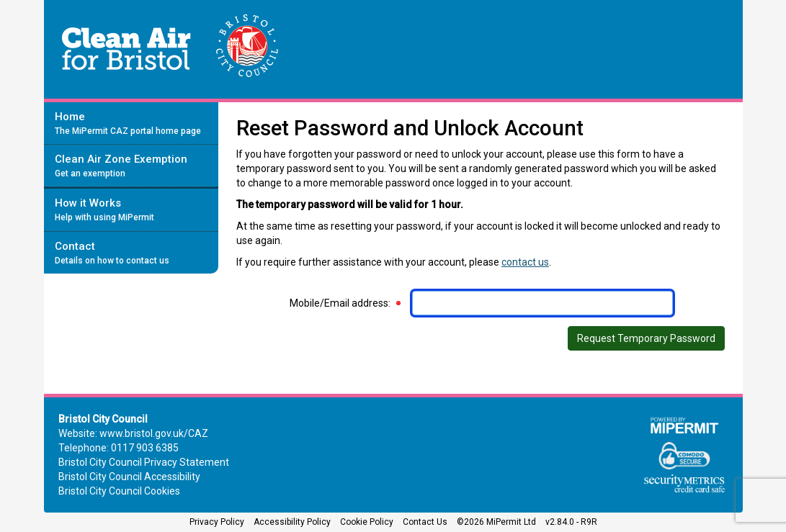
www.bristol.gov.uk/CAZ (154, 433)
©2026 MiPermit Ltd (496, 522)
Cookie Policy (367, 522)
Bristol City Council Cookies (119, 491)
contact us (525, 262)
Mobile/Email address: (340, 303)
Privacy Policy (217, 522)
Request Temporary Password (646, 338)
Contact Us (425, 522)
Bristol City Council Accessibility (129, 477)
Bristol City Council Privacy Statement (144, 462)
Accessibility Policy (292, 522)
